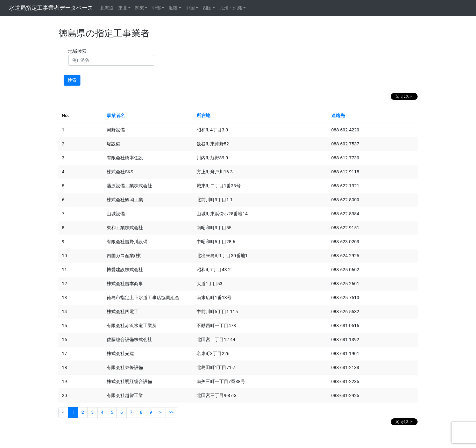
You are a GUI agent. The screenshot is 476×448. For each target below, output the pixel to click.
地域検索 (78, 51)
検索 (72, 80)
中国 (190, 8)
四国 (207, 8)
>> (171, 412)
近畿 (173, 8)
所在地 (203, 115)
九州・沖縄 (231, 8)
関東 (140, 8)
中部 (156, 8)
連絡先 (338, 115)
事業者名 (116, 115)
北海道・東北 (114, 8)
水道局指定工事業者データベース (51, 8)
